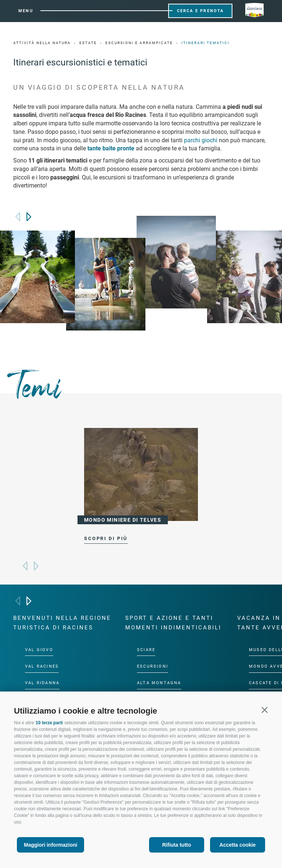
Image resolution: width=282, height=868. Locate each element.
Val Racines (42, 666)
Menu (26, 11)
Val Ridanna (42, 683)
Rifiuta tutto (177, 845)
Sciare (146, 649)
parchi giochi (201, 140)
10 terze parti (49, 723)
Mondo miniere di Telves (123, 520)
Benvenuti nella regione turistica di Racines (62, 623)
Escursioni (153, 666)
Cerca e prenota (200, 11)
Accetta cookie (238, 845)
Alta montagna (159, 683)
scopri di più (106, 538)
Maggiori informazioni (50, 845)
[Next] (29, 217)
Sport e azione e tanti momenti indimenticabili (173, 623)
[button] (265, 710)
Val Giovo (39, 649)
